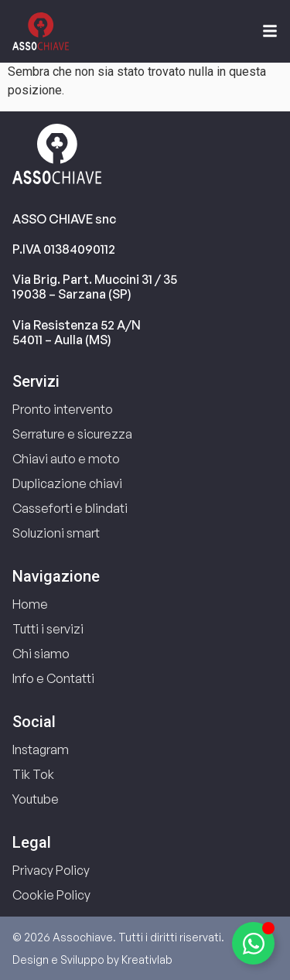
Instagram (41, 750)
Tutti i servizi (48, 629)
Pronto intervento (63, 409)
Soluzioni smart (56, 533)
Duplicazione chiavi (67, 483)
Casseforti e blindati (70, 508)
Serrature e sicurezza (72, 434)
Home (30, 604)
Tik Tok (33, 774)
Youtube (36, 799)
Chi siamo (41, 654)
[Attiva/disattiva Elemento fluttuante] (253, 943)
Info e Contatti (53, 678)
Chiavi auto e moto (66, 459)
